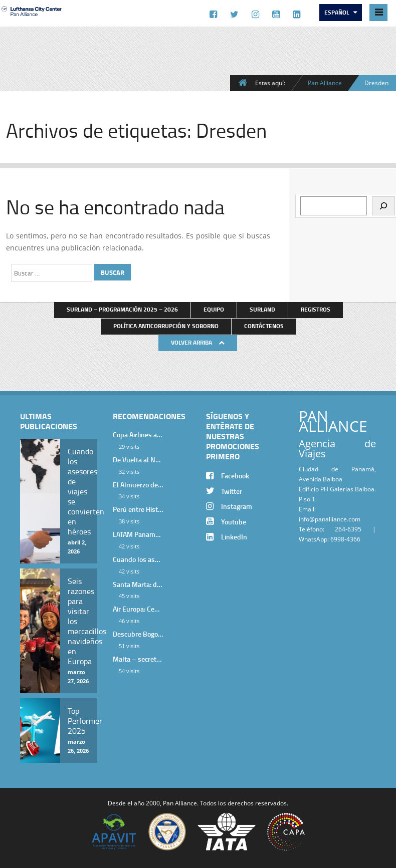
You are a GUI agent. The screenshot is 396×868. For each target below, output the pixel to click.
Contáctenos (264, 326)
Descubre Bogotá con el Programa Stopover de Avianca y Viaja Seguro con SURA (138, 634)
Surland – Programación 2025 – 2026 (122, 309)
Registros (316, 309)
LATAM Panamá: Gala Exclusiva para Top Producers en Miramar (138, 534)
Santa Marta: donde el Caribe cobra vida (138, 584)
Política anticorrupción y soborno (166, 326)
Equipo (214, 309)
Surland (262, 309)
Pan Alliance (325, 83)
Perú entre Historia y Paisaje (138, 509)
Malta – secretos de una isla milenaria (138, 659)
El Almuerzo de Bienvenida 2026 (138, 485)
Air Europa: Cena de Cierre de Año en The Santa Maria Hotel (138, 609)
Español (338, 12)
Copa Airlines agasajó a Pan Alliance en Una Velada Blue (138, 435)
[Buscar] (383, 206)
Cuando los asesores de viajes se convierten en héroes (138, 559)
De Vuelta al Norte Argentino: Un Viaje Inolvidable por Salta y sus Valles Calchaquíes (138, 460)
